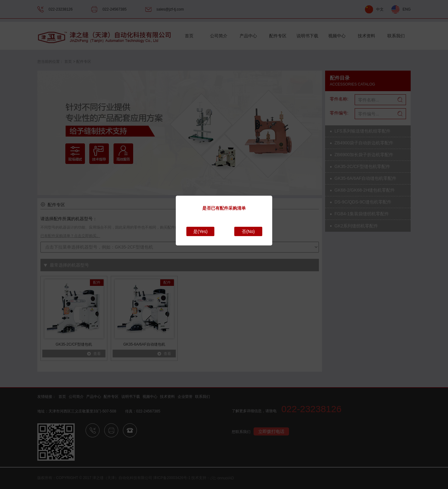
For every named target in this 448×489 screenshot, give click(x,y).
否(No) (248, 231)
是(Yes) (200, 231)
